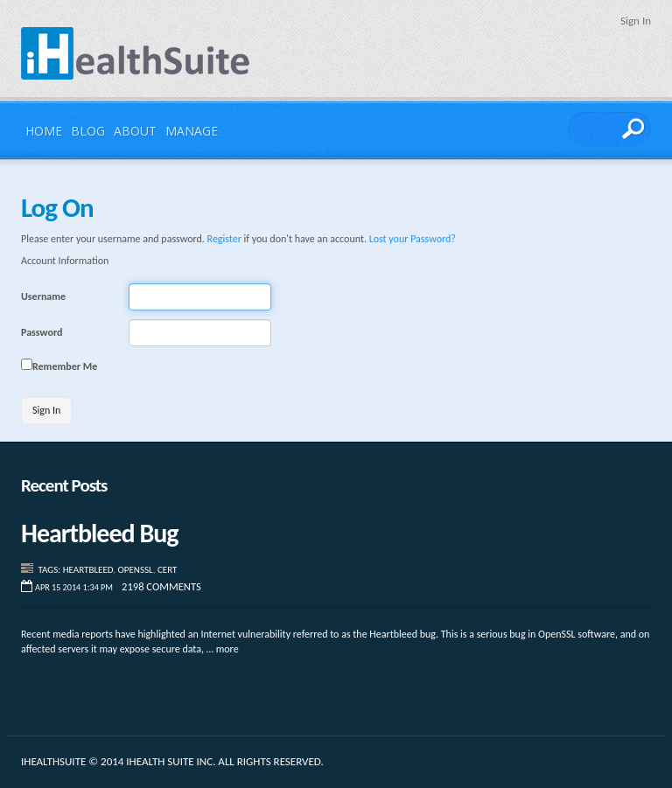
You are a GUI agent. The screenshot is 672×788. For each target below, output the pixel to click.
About (135, 131)
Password (42, 332)
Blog (88, 131)
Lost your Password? (413, 239)
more (227, 649)
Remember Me (65, 366)
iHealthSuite (136, 53)
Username (43, 296)
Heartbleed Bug (100, 533)
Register (224, 239)
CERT (167, 570)
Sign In (636, 21)
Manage (192, 131)
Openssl (136, 570)
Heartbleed (88, 570)
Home (44, 131)
